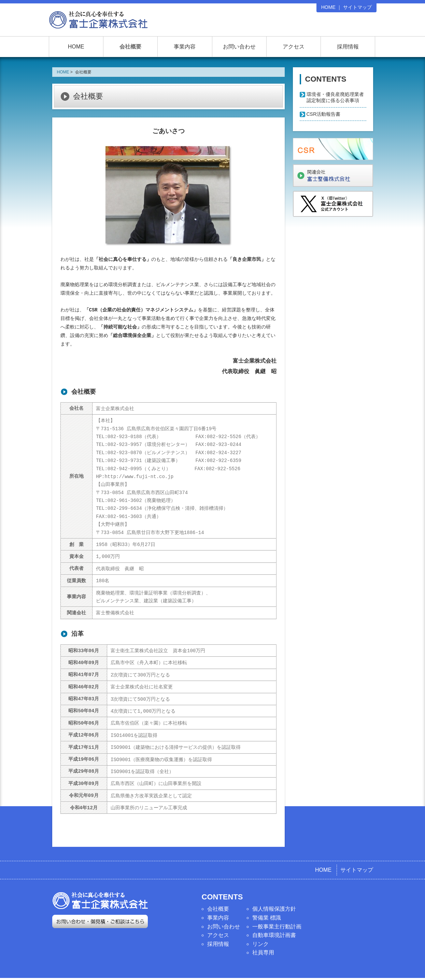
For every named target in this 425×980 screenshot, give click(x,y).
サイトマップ (357, 7)
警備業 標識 (267, 901)
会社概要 (130, 47)
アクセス (294, 47)
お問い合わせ (239, 47)
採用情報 (348, 47)
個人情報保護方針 (274, 892)
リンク (260, 928)
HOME (328, 7)
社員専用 (263, 936)
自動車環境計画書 (274, 919)
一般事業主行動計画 (277, 910)
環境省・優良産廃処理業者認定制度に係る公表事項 (335, 97)
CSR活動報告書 (324, 114)
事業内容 (185, 47)
